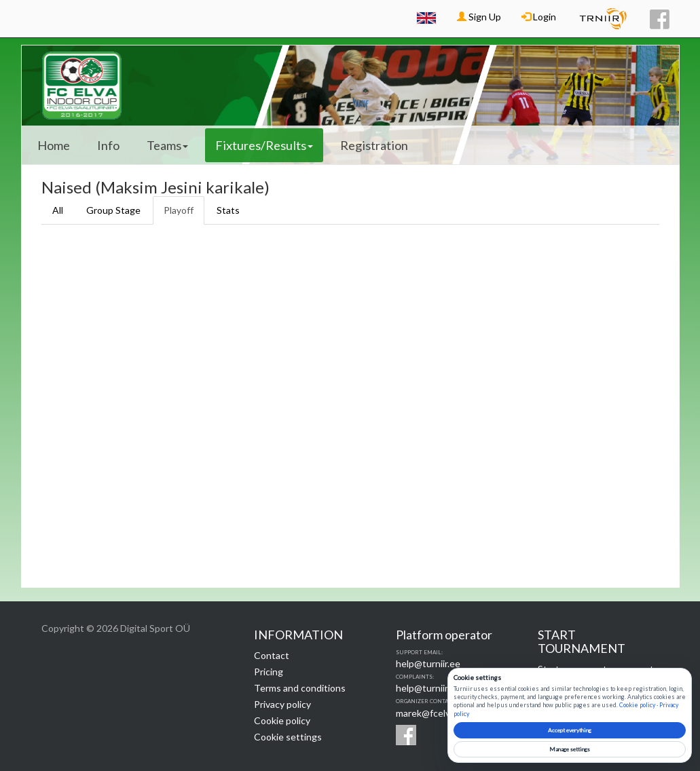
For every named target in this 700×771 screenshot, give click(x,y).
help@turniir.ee (428, 663)
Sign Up (479, 17)
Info (108, 145)
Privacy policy (282, 704)
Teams (167, 145)
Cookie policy (282, 720)
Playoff (179, 210)
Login (539, 17)
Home (54, 145)
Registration (374, 145)
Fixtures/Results (264, 145)
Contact (272, 655)
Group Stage (113, 210)
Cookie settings (288, 737)
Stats (228, 210)
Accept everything (570, 730)
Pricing (269, 672)
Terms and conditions (300, 688)
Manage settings (570, 749)
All (58, 210)
